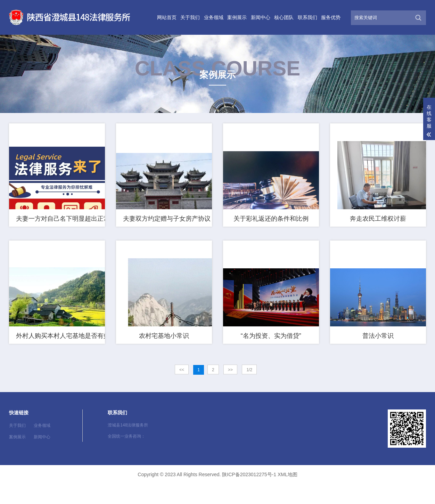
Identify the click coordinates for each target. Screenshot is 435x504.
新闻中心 (261, 17)
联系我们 (307, 17)
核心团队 (284, 17)
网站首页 (167, 17)
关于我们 (190, 17)
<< (182, 390)
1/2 (249, 390)
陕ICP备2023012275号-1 (249, 495)
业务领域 (214, 17)
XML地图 (288, 495)
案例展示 (237, 17)
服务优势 (331, 17)
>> (230, 390)
